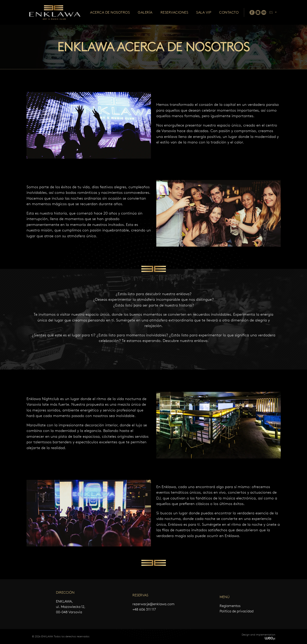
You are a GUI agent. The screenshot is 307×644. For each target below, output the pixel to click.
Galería (145, 12)
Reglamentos (230, 606)
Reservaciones (174, 12)
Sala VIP (204, 12)
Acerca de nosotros (110, 12)
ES (272, 12)
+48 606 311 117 (144, 609)
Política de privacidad (237, 611)
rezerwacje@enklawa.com (153, 604)
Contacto (229, 12)
